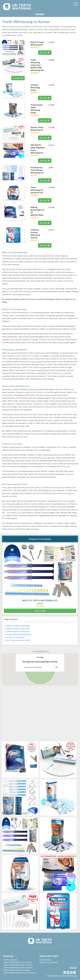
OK (57, 667)
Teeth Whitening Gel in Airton (17, 970)
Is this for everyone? (16, 637)
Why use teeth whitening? (18, 626)
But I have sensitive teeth (18, 640)
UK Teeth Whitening (67, 976)
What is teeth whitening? (18, 629)
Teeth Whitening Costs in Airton (18, 968)
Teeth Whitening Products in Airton (20, 973)
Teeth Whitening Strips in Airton (18, 965)
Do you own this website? (33, 667)
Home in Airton (10, 960)
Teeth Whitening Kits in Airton (17, 962)
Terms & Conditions (49, 962)
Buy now (45, 53)
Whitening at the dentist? (18, 631)
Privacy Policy (45, 960)
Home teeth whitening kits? (19, 634)
